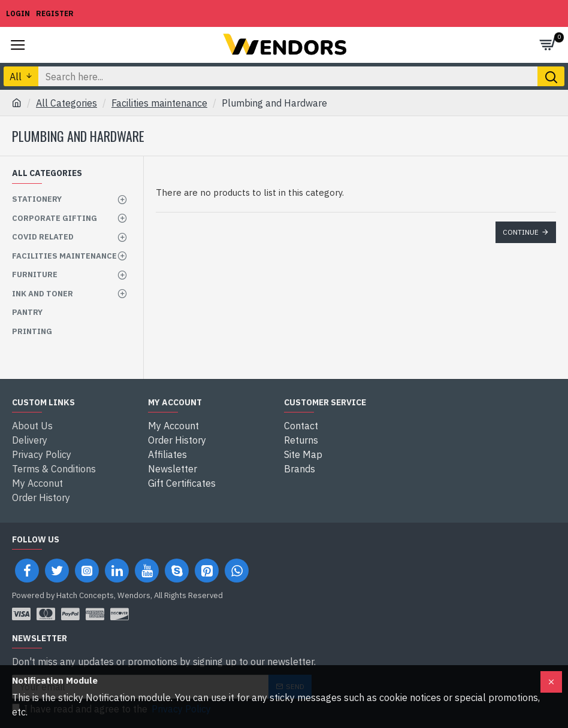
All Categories (67, 103)
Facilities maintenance (159, 103)
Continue (521, 232)
